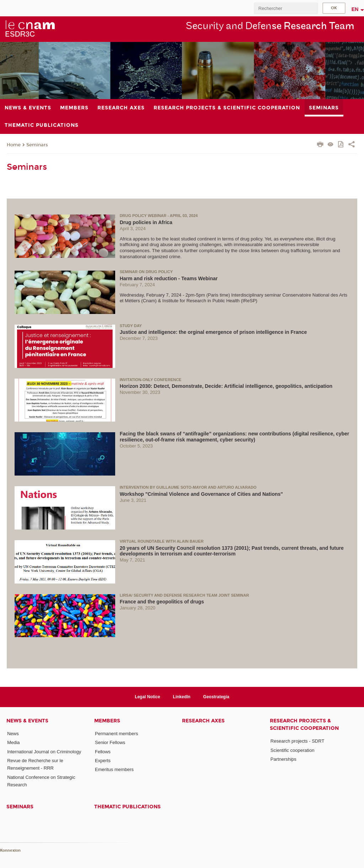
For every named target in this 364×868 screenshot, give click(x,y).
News (13, 734)
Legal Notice (147, 697)
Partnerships (283, 759)
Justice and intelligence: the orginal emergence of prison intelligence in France (213, 332)
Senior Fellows (110, 742)
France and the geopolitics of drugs (162, 602)
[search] (286, 8)
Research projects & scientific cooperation (304, 725)
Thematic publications (127, 807)
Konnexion (10, 850)
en (355, 9)
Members (107, 721)
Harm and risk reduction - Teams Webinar (169, 278)
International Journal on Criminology (44, 752)
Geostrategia (216, 697)
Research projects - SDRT (297, 741)
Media (13, 742)
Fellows (103, 752)
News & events (27, 721)
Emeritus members (114, 769)
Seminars (37, 145)
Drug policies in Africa (146, 222)
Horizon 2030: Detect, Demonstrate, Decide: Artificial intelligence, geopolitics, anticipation (226, 386)
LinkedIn (181, 697)
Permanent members (116, 734)
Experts (103, 761)
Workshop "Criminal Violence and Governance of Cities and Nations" (201, 494)
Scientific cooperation (293, 750)
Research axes (203, 721)
